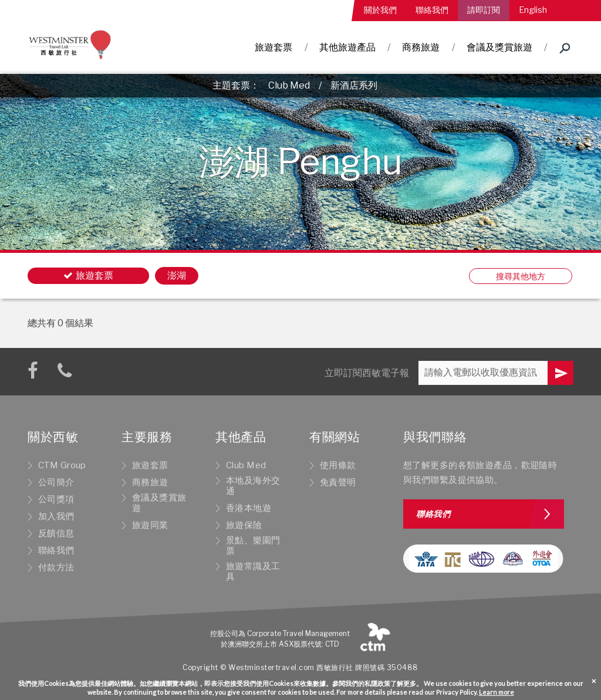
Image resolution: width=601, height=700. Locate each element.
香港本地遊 (249, 508)
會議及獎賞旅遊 (499, 47)
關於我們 (380, 10)
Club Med (289, 85)
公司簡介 (56, 482)
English (533, 10)
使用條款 (338, 465)
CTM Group (62, 465)
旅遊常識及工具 (253, 572)
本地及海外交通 (253, 486)
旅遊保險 (244, 525)
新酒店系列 (354, 85)
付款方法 (56, 567)
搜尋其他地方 (521, 276)
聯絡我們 (432, 10)
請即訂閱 (484, 10)
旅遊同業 (150, 525)
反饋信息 (56, 533)
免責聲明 (338, 482)
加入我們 (56, 516)
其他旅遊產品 (347, 47)
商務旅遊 (421, 47)
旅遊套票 (274, 47)
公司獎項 (56, 499)
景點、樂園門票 (253, 546)
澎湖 (177, 275)
